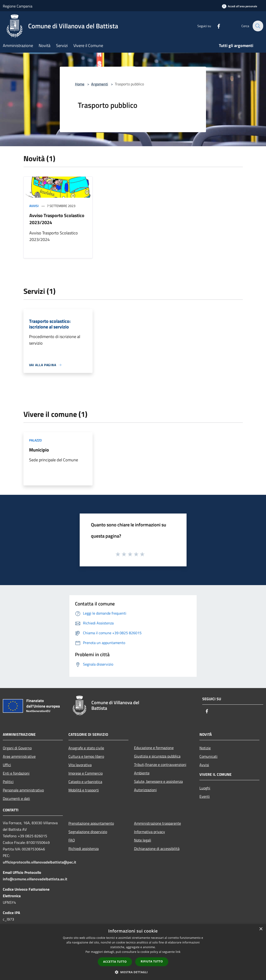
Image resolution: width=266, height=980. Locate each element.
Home (80, 84)
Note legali (143, 840)
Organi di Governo (17, 748)
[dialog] (133, 952)
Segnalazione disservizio (88, 832)
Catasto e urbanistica (85, 782)
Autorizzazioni (145, 790)
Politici (8, 782)
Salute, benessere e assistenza (158, 781)
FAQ (72, 840)
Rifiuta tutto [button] (152, 961)
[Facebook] (216, 26)
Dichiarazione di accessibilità (157, 849)
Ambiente (142, 773)
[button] (133, 972)
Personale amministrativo (23, 790)
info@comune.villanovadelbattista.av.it (35, 879)
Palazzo (35, 440)
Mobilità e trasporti (84, 790)
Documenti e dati (16, 798)
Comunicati (208, 756)
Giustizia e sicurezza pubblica (157, 756)
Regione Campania (18, 6)
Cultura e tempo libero (86, 756)
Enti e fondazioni (16, 773)
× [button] (261, 929)
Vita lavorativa (80, 765)
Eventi (205, 796)
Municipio (39, 450)
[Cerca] (258, 26)
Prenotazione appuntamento (91, 823)
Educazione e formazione (154, 748)
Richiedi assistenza (84, 849)
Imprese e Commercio (86, 773)
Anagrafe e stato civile (86, 748)
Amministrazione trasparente (157, 823)
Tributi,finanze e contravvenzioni (160, 765)
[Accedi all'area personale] (240, 6)
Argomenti (100, 84)
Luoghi (205, 788)
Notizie (205, 748)
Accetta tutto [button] (115, 962)
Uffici (7, 765)
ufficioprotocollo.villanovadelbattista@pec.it (39, 862)
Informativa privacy (150, 832)
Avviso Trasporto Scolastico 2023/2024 (57, 219)
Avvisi (34, 206)
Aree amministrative (19, 756)
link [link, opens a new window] (178, 952)
